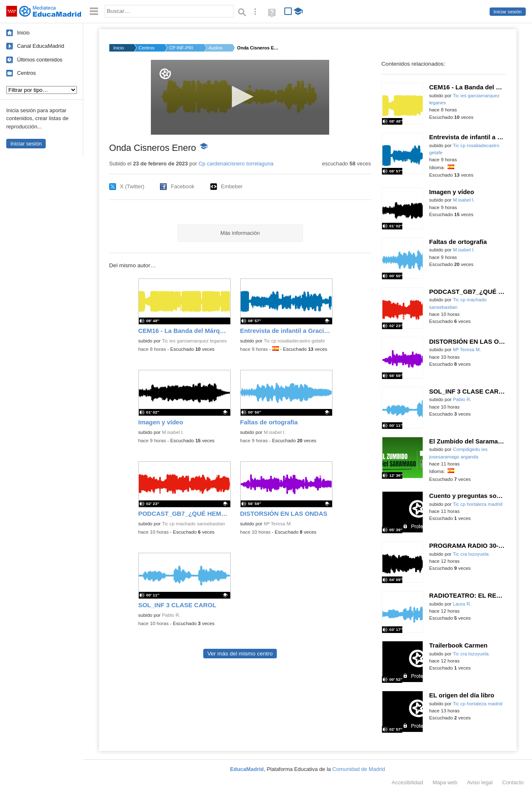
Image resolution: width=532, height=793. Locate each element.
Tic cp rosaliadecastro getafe (294, 341)
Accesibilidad (407, 782)
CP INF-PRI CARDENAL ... (182, 48)
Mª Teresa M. (278, 524)
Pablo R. (171, 615)
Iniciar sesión (508, 12)
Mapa (445, 782)
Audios (216, 48)
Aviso (480, 782)
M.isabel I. (173, 432)
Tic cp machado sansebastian (193, 524)
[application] (240, 97)
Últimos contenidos (40, 60)
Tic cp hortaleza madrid (478, 504)
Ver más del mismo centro (240, 654)
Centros (26, 73)
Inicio (23, 33)
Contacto (513, 782)
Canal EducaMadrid (41, 46)
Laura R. (462, 604)
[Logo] (165, 74)
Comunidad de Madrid (359, 769)
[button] (240, 97)
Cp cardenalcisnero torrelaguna (236, 164)
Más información (240, 233)
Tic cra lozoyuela (470, 554)
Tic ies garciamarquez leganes (194, 341)
